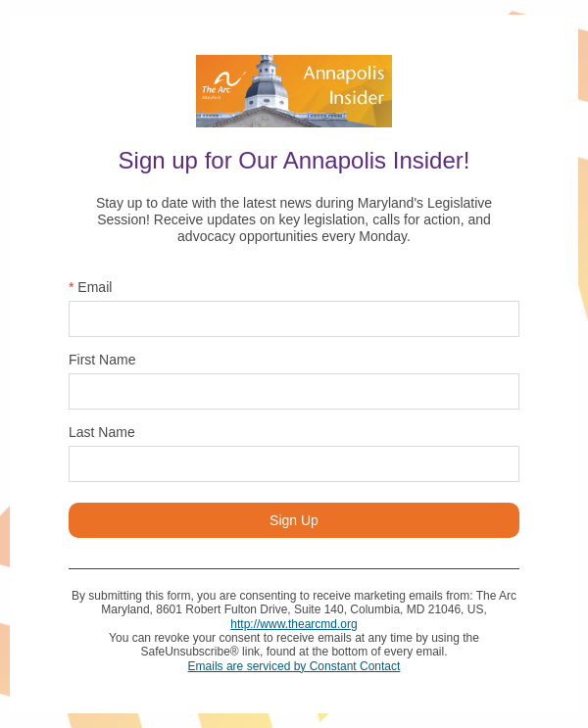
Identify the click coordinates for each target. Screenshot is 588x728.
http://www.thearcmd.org (294, 624)
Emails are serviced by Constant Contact (294, 666)
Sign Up (294, 520)
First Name (102, 360)
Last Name (102, 432)
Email (90, 287)
